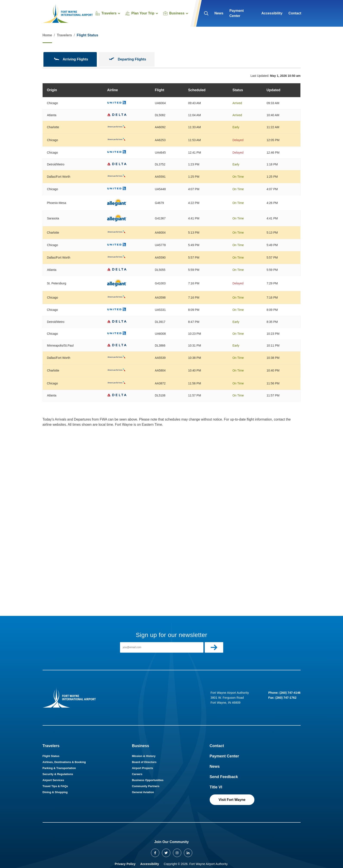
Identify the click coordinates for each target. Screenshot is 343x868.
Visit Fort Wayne (232, 800)
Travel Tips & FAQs (55, 786)
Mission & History (144, 756)
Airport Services (53, 780)
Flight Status (51, 756)
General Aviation (143, 792)
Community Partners (146, 786)
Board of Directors (144, 762)
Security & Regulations (58, 774)
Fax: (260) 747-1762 (282, 698)
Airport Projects (142, 768)
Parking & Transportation (59, 768)
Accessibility (272, 13)
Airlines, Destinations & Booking (64, 762)
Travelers (64, 35)
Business (140, 746)
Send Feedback (224, 777)
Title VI (216, 787)
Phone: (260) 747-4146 (284, 693)
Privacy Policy (125, 864)
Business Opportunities (148, 780)
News (219, 13)
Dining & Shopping (55, 792)
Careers (137, 774)
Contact (295, 13)
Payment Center (237, 13)
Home (47, 35)
